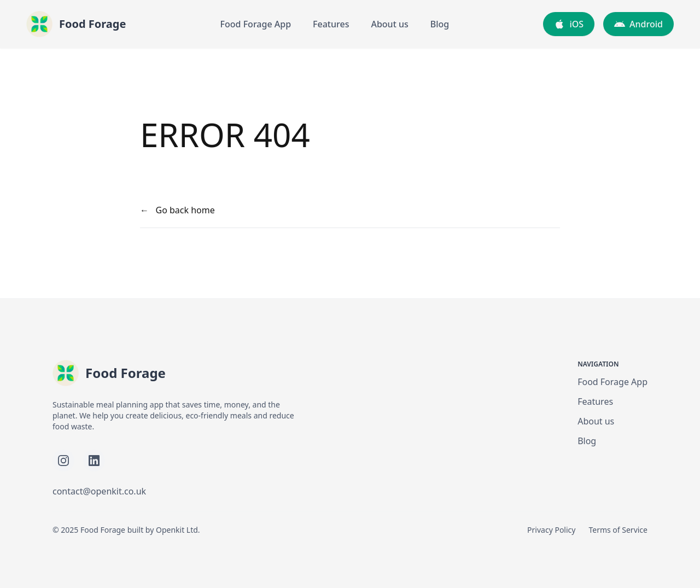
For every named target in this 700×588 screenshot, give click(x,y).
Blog (440, 24)
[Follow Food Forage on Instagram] (63, 461)
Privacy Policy (551, 530)
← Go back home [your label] (177, 210)
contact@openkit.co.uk (99, 491)
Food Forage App (256, 24)
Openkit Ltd (177, 530)
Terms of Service (618, 530)
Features (331, 24)
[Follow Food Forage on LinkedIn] (94, 461)
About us (389, 24)
